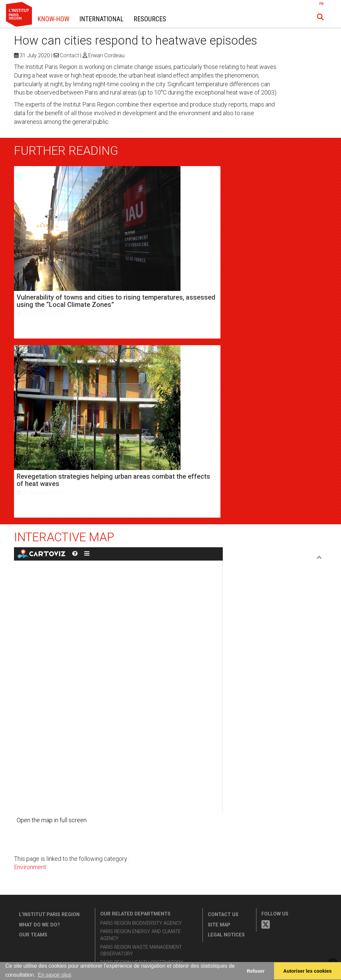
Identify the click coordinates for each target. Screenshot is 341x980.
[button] (320, 17)
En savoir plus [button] (54, 975)
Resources (150, 19)
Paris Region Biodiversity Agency (141, 923)
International (101, 19)
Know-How (53, 19)
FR (322, 4)
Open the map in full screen (52, 820)
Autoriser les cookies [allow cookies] (308, 971)
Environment (30, 867)
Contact (69, 55)
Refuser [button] (256, 971)
